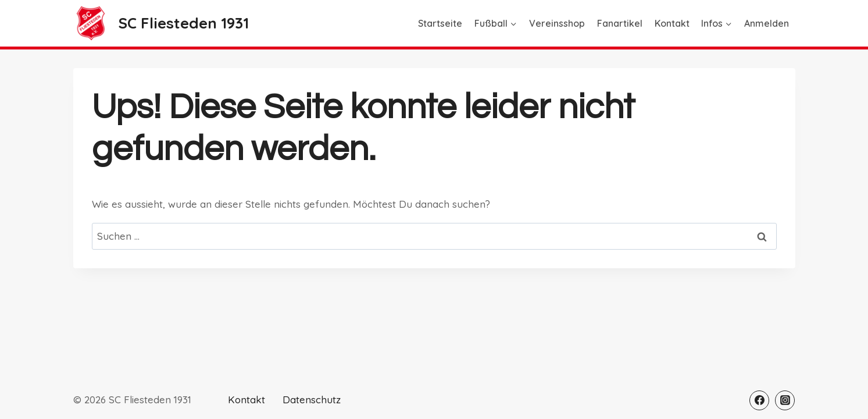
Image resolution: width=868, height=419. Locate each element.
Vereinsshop (557, 23)
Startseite (440, 23)
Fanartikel (620, 23)
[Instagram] (785, 400)
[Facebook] (759, 400)
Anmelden (767, 23)
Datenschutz (312, 400)
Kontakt (672, 23)
